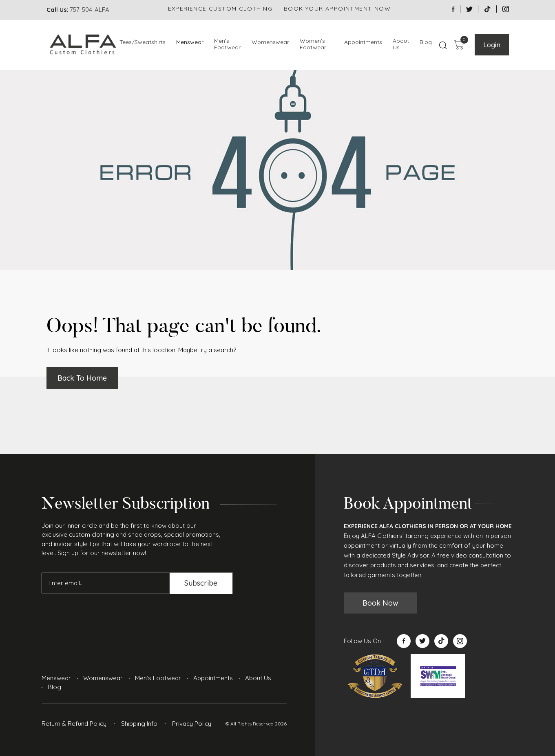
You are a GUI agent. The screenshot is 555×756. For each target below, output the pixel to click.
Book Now (380, 603)
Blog (426, 42)
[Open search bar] (443, 45)
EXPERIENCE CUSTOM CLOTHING (220, 9)
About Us (401, 44)
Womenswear (270, 42)
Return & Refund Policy (74, 724)
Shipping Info (139, 724)
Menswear (190, 42)
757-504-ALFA (90, 10)
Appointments (363, 42)
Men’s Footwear (227, 44)
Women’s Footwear (313, 44)
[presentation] (104, 616)
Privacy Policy (192, 724)
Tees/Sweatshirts (143, 42)
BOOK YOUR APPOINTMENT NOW (337, 9)
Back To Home (82, 378)
